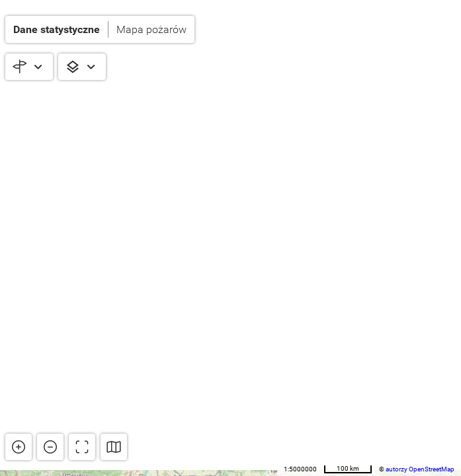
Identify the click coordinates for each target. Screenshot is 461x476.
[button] (100, 29)
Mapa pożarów (151, 29)
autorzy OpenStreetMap (420, 469)
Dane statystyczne (57, 29)
